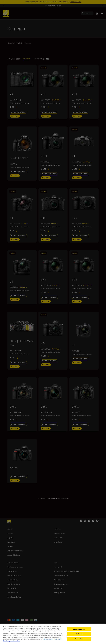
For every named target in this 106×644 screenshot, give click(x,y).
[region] (53, 634)
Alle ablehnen (79, 634)
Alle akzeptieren (79, 639)
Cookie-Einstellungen (79, 629)
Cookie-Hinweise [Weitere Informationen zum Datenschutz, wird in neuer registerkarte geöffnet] (49, 639)
